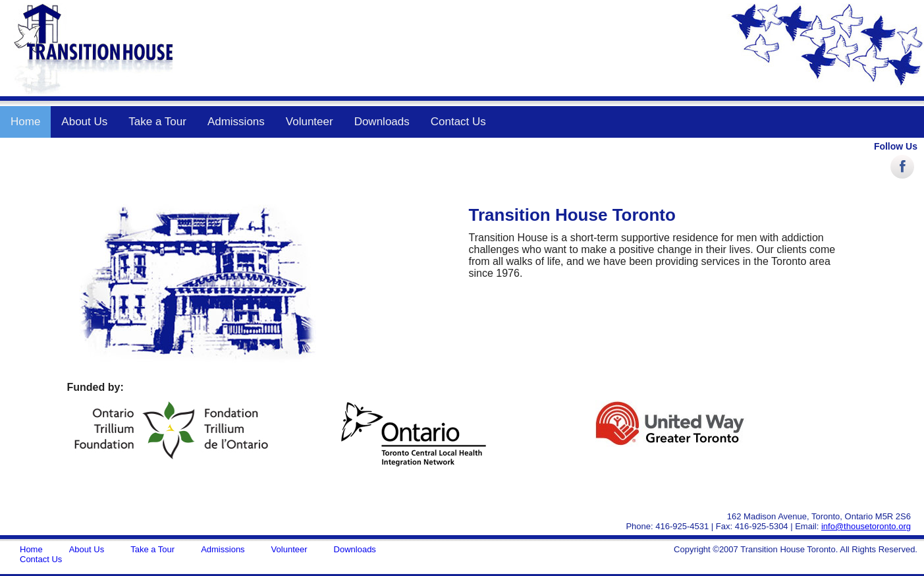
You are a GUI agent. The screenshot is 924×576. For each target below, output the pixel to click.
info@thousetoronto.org (866, 526)
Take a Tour (157, 122)
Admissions (236, 122)
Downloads (382, 122)
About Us (84, 122)
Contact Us (458, 122)
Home (25, 122)
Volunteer (310, 122)
